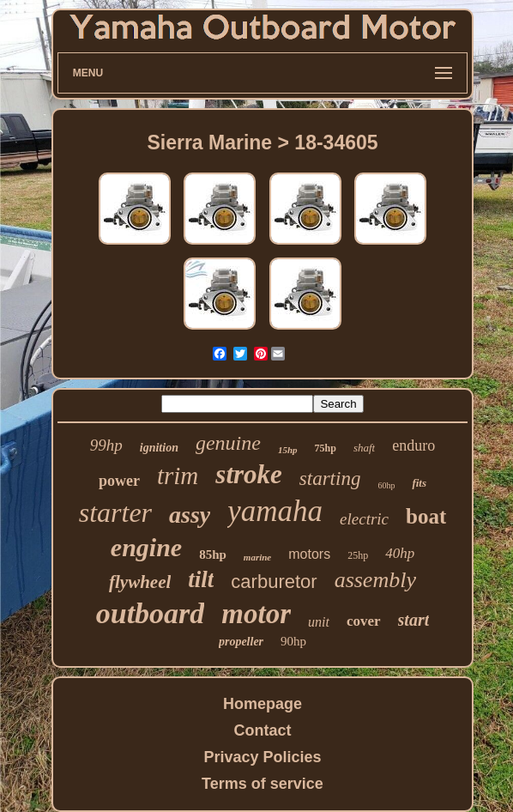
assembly (375, 580)
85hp (213, 554)
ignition (159, 448)
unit (319, 622)
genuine (228, 443)
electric (364, 519)
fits (419, 483)
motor (256, 614)
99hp (106, 445)
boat (426, 516)
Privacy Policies (262, 757)
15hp (288, 450)
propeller (241, 642)
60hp (386, 485)
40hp (400, 553)
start (414, 620)
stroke (249, 474)
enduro (413, 445)
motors (309, 554)
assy (190, 515)
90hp (293, 641)
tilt (201, 579)
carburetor (274, 582)
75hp (326, 448)
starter (115, 512)
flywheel (140, 582)
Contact (262, 730)
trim (178, 476)
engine (146, 547)
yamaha (275, 511)
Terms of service (263, 784)
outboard (151, 613)
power (119, 481)
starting (330, 479)
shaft (364, 448)
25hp (358, 555)
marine (257, 557)
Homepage (263, 704)
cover (364, 621)
